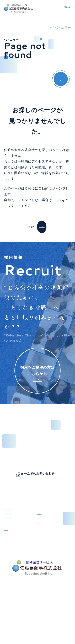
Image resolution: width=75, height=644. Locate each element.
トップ (47, 28)
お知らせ (44, 503)
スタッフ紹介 (47, 514)
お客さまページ (16, 558)
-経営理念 (10, 535)
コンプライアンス (51, 563)
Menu (62, 8)
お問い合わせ (47, 536)
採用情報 (44, 525)
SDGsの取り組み (17, 569)
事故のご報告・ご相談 (52, 549)
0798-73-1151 (41, 461)
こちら (61, 200)
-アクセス (10, 529)
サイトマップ (13, 630)
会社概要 (11, 514)
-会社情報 (10, 523)
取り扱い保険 (14, 547)
